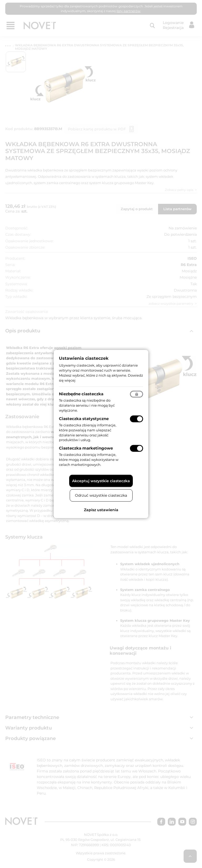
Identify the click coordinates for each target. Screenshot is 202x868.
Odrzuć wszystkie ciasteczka (101, 495)
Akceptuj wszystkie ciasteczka (101, 481)
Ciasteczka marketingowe (86, 448)
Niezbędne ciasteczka (81, 394)
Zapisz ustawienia (101, 510)
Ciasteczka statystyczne (84, 419)
